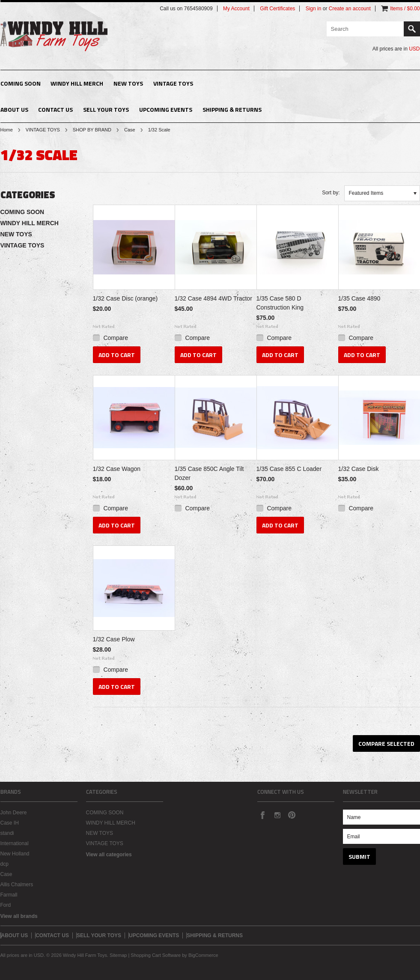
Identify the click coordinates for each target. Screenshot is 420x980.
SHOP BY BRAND (92, 130)
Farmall (9, 895)
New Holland (15, 854)
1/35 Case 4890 (359, 298)
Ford (6, 905)
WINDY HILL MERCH (77, 83)
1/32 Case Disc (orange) (125, 298)
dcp (4, 864)
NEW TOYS (128, 83)
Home (7, 130)
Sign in (314, 9)
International (15, 843)
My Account (236, 9)
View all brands (19, 916)
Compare (116, 338)
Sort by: (331, 193)
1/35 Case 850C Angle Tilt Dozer (209, 473)
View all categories (109, 855)
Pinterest (292, 815)
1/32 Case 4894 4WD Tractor (213, 298)
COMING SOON (21, 83)
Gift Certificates (277, 9)
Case (130, 130)
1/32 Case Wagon (117, 469)
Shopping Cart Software (156, 955)
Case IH (10, 823)
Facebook (262, 815)
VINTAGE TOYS (173, 83)
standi (7, 833)
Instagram (277, 815)
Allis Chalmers (17, 885)
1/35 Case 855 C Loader (289, 469)
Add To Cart (117, 355)
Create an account (350, 9)
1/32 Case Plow (114, 639)
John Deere (14, 813)
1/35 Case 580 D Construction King (280, 303)
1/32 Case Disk (359, 469)
